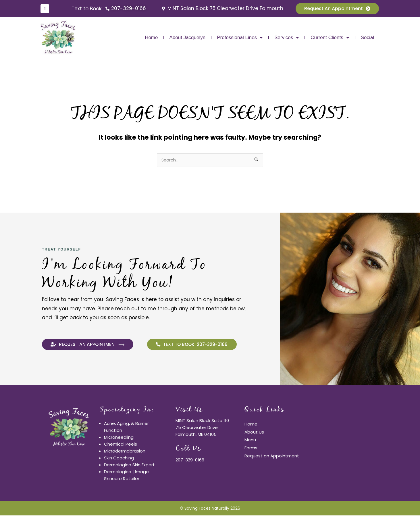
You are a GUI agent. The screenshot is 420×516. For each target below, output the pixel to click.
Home (151, 37)
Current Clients (330, 38)
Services (287, 38)
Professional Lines (240, 38)
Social (367, 37)
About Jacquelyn (188, 37)
